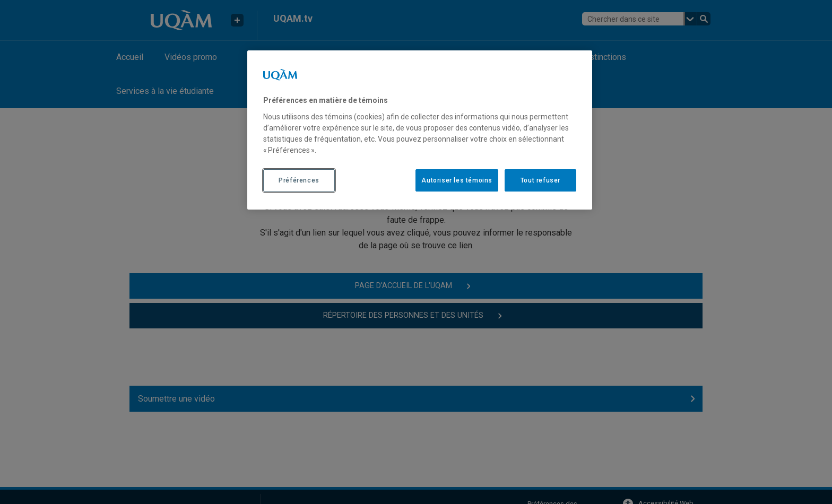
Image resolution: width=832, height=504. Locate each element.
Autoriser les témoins (457, 180)
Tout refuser (540, 180)
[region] (420, 130)
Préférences (299, 180)
